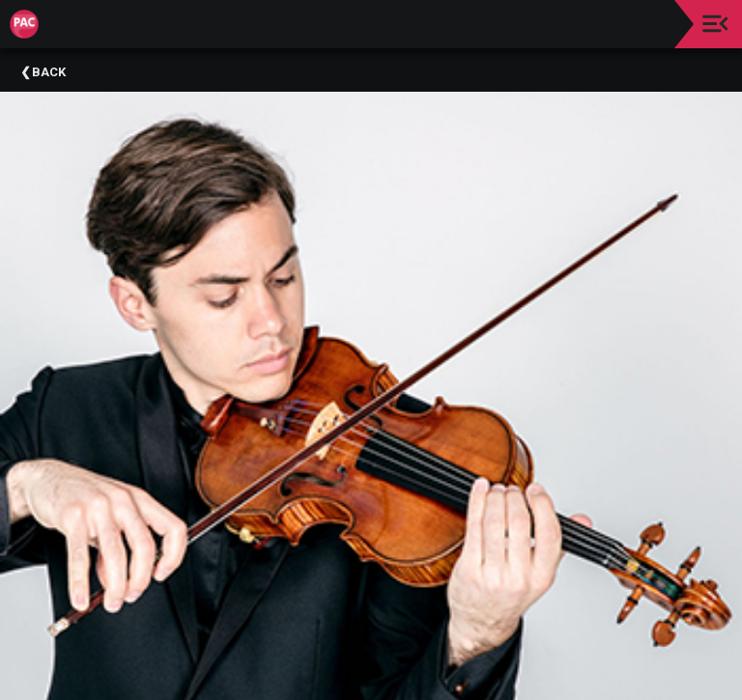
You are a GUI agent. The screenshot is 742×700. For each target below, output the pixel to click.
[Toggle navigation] (715, 24)
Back (49, 72)
